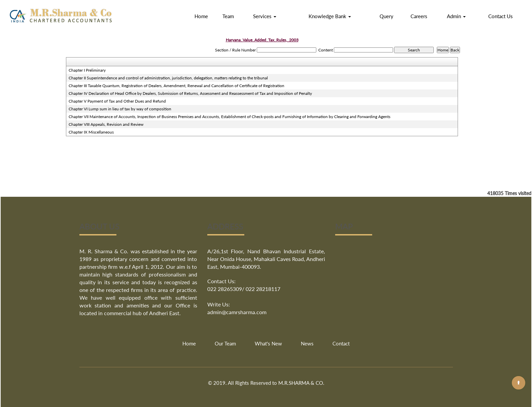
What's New (268, 343)
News (307, 343)
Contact (341, 343)
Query (386, 16)
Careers (419, 16)
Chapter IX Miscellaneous (91, 132)
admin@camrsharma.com (237, 312)
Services (265, 16)
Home (201, 16)
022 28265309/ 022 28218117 (244, 289)
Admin (456, 16)
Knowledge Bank (330, 16)
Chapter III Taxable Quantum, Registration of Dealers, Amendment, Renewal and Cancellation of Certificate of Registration (176, 86)
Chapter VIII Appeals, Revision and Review (106, 124)
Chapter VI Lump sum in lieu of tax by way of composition (120, 109)
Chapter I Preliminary (87, 70)
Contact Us (501, 16)
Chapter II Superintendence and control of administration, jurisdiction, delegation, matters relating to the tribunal (168, 78)
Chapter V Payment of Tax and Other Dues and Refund (117, 101)
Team (228, 16)
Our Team (225, 343)
